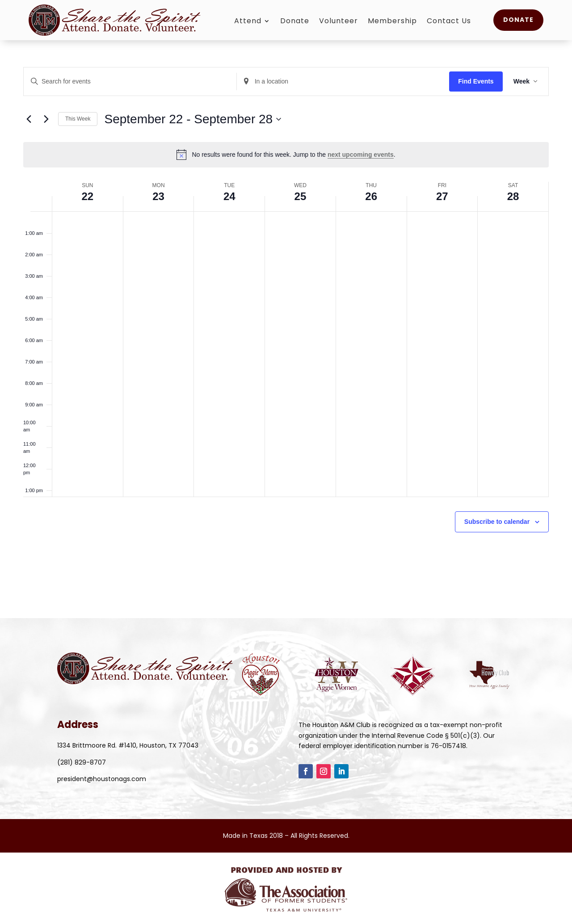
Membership (392, 22)
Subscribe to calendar (497, 522)
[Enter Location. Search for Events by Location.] (343, 82)
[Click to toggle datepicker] (193, 119)
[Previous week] (29, 119)
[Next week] (46, 119)
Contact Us (449, 22)
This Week (78, 119)
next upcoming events (361, 155)
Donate (295, 22)
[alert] (286, 155)
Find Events (476, 81)
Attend (248, 22)
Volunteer (339, 22)
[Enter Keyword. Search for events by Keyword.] (130, 82)
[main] (286, 309)
